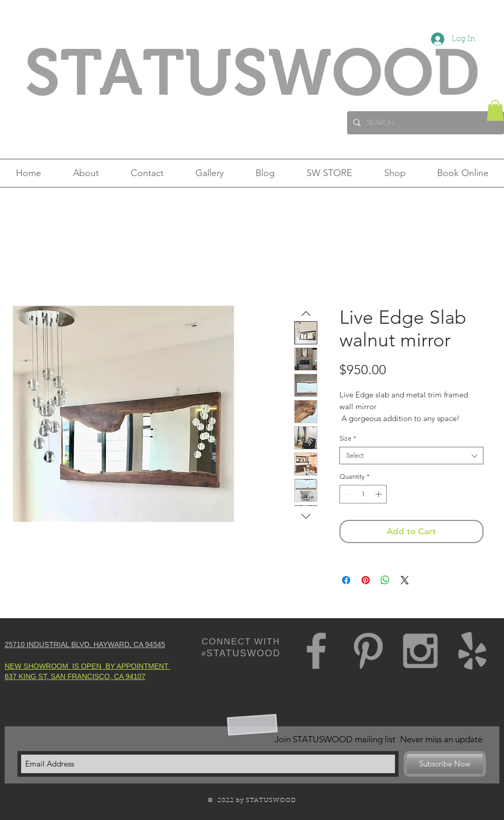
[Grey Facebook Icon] (316, 651)
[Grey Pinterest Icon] (368, 651)
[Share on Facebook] (346, 580)
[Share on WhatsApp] (385, 580)
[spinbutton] (363, 494)
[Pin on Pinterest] (366, 580)
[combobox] (411, 456)
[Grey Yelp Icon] (472, 651)
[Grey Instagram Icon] (420, 651)
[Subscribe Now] (445, 764)
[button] (495, 110)
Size (348, 438)
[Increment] (380, 494)
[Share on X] (405, 580)
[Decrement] (347, 494)
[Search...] (425, 123)
